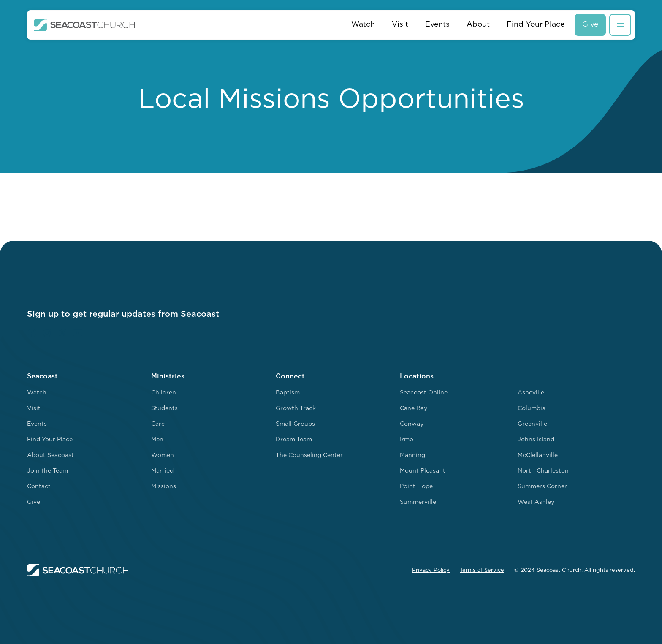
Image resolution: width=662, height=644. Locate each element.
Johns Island (536, 440)
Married (162, 471)
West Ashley (536, 502)
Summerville (418, 502)
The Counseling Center (309, 455)
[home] (85, 25)
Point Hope (416, 487)
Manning (412, 455)
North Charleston (543, 471)
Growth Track (296, 409)
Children (164, 393)
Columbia (532, 409)
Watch (363, 25)
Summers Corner (542, 487)
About (478, 25)
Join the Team (47, 471)
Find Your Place (536, 25)
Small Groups (295, 424)
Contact (39, 487)
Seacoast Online (424, 393)
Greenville (532, 424)
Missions (164, 487)
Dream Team (294, 440)
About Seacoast (50, 455)
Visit (400, 25)
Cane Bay (414, 409)
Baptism (288, 393)
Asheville (531, 393)
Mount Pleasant (423, 471)
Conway (412, 424)
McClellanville (538, 455)
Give (590, 25)
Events (437, 25)
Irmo (407, 440)
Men (157, 440)
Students (164, 409)
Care (158, 424)
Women (163, 455)
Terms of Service (482, 570)
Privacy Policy (431, 570)
